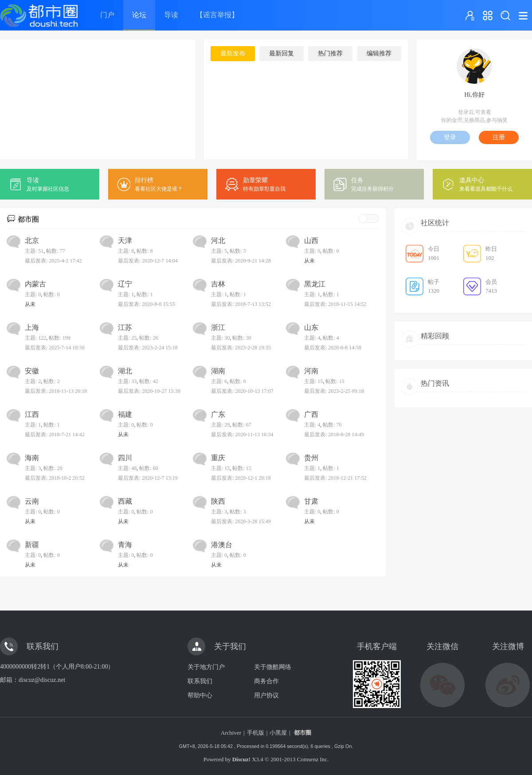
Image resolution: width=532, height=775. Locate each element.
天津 (125, 241)
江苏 (125, 327)
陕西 (218, 501)
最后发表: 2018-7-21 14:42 (55, 434)
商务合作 (266, 681)
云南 (32, 501)
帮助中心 (200, 695)
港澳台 (222, 545)
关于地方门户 (206, 667)
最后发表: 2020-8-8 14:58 (333, 348)
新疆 (32, 545)
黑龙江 (315, 284)
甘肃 (311, 501)
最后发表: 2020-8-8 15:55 (147, 304)
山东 (311, 327)
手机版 (256, 733)
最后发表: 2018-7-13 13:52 (241, 304)
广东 (218, 414)
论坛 (139, 15)
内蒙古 (35, 284)
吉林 (218, 284)
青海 (125, 545)
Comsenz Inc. (313, 759)
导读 (171, 15)
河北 (218, 241)
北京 (32, 241)
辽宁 (125, 284)
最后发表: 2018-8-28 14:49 (334, 434)
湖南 (218, 371)
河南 (311, 371)
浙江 (218, 327)
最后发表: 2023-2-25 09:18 (334, 391)
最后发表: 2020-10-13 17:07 (242, 391)
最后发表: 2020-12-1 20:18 (241, 478)
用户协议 (266, 695)
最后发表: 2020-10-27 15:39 (149, 391)
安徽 (32, 371)
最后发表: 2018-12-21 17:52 (335, 478)
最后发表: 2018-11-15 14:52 (335, 304)
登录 (450, 137)
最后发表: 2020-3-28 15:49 (241, 521)
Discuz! (241, 759)
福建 (125, 414)
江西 (32, 414)
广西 (311, 414)
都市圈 (28, 219)
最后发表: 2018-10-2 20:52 (55, 478)
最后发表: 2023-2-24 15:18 (148, 348)
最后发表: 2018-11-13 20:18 (56, 391)
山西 (311, 241)
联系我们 (200, 681)
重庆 (218, 458)
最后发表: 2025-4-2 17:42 (53, 261)
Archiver (231, 733)
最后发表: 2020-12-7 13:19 (148, 478)
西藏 (125, 501)
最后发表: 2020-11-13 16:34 (242, 434)
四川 (125, 458)
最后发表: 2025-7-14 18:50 (55, 348)
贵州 (311, 458)
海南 (32, 458)
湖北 (125, 371)
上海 (32, 327)
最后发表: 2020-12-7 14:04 (148, 261)
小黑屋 (278, 733)
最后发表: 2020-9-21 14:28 (241, 261)
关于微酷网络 (273, 667)
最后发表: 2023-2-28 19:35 (241, 348)
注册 (499, 137)
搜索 (505, 16)
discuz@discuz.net (42, 680)
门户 (107, 15)
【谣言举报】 (217, 15)
